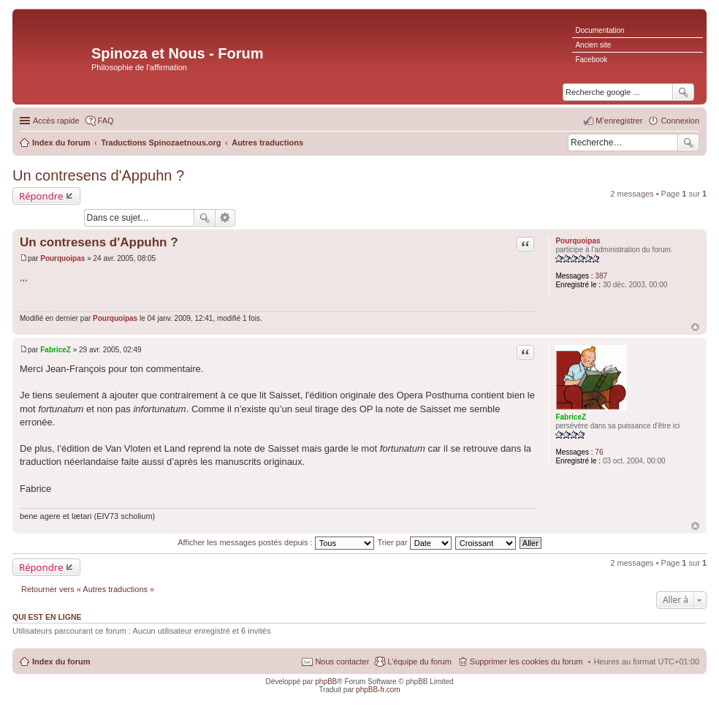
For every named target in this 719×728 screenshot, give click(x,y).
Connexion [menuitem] (680, 121)
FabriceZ (571, 417)
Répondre (41, 196)
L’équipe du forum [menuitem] (419, 661)
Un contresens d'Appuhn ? (98, 175)
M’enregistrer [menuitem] (619, 121)
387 (601, 276)
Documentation (600, 30)
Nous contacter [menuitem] (342, 661)
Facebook (591, 60)
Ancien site (593, 45)
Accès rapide (56, 121)
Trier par (415, 542)
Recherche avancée (225, 218)
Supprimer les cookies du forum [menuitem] (526, 661)
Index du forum (61, 661)
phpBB (326, 682)
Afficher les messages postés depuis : (276, 542)
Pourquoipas (578, 241)
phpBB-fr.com (378, 690)
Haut (695, 327)
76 (599, 452)
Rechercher (688, 143)
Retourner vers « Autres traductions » (88, 589)
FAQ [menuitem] (106, 121)
